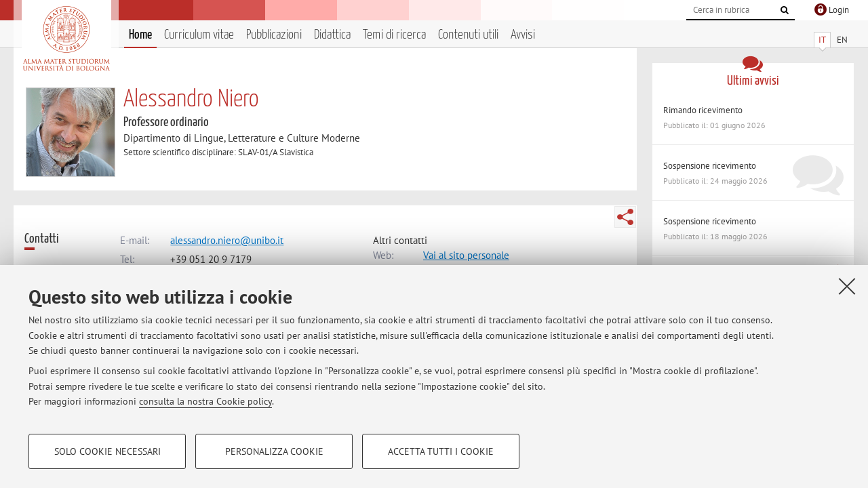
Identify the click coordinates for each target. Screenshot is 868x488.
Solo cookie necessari (107, 451)
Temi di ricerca (394, 35)
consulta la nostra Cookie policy (205, 401)
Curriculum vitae (199, 35)
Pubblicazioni (274, 35)
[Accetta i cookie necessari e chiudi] (847, 286)
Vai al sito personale (466, 255)
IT (822, 40)
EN (842, 40)
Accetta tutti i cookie (441, 451)
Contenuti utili (468, 35)
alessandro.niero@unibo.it (227, 240)
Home (140, 35)
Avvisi (523, 35)
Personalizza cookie (274, 451)
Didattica (332, 35)
